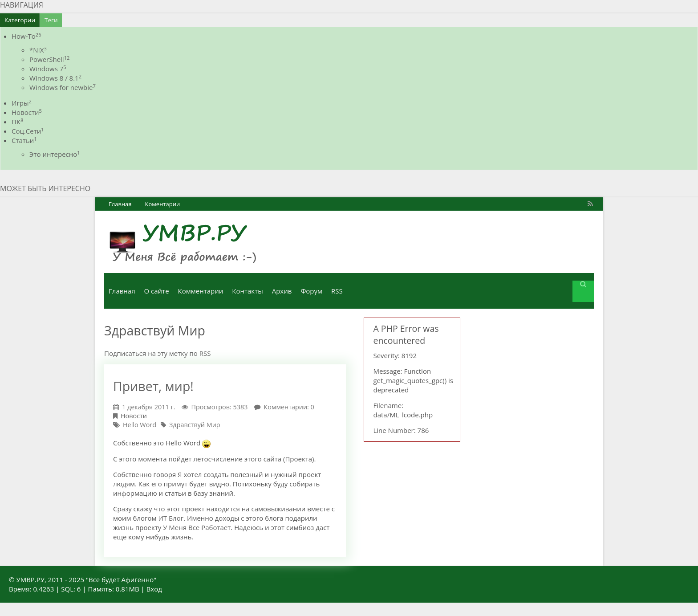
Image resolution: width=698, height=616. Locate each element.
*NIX (38, 50)
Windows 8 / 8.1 (55, 78)
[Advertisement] (536, 364)
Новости (27, 112)
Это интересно (55, 154)
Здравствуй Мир (195, 425)
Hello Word (140, 425)
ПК (18, 122)
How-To (26, 36)
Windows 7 (48, 69)
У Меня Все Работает (197, 527)
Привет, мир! (153, 386)
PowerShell (50, 59)
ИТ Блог (171, 518)
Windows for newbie (63, 87)
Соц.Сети (28, 131)
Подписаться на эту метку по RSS (157, 353)
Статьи (24, 140)
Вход (154, 589)
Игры (22, 103)
